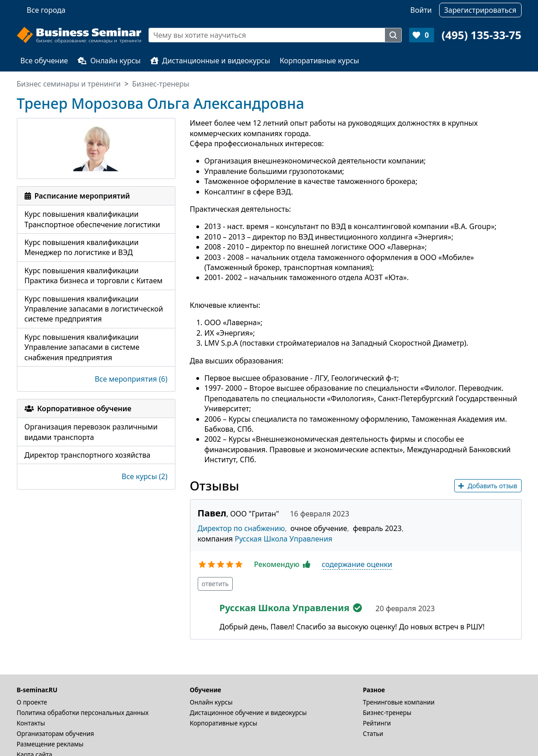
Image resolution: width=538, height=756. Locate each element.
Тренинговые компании (399, 702)
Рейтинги (377, 723)
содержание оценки (357, 564)
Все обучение (44, 61)
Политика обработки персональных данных (83, 713)
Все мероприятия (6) (131, 379)
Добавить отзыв (488, 486)
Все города (46, 10)
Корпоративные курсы (319, 61)
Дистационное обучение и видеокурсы (249, 713)
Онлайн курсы (109, 61)
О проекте (32, 702)
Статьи (373, 733)
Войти (421, 10)
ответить (215, 584)
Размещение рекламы (50, 744)
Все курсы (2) (144, 476)
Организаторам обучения (56, 733)
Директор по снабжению (241, 528)
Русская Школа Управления (283, 539)
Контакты (31, 723)
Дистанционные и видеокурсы (210, 61)
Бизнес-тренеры (387, 713)
